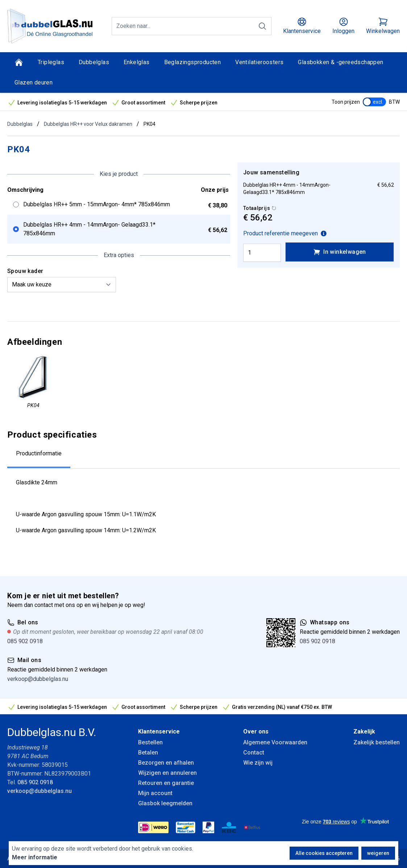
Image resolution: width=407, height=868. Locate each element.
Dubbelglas (94, 62)
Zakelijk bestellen (377, 742)
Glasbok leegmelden (165, 803)
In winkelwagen (340, 252)
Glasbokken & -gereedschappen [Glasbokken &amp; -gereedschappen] (340, 62)
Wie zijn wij (258, 763)
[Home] (19, 62)
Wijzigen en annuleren (167, 773)
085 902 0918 (25, 641)
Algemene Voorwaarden (275, 742)
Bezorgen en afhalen (166, 763)
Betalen (148, 753)
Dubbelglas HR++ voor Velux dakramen (88, 124)
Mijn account (155, 793)
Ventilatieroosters (259, 62)
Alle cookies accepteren (324, 853)
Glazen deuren (34, 82)
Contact (254, 753)
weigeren (378, 853)
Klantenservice (159, 731)
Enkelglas (137, 62)
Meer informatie (35, 857)
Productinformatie (39, 453)
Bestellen (150, 742)
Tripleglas (51, 62)
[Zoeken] (262, 26)
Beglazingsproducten (193, 62)
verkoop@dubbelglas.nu (38, 679)
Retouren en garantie (166, 783)
